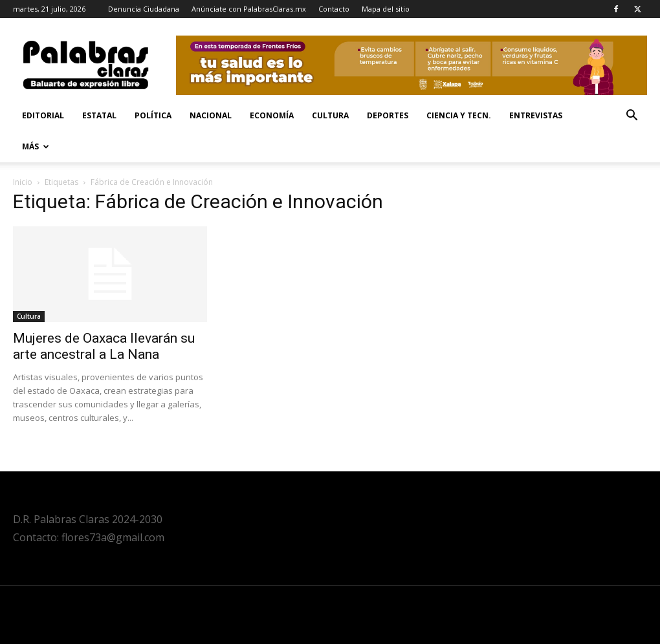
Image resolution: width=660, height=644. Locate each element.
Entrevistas (536, 115)
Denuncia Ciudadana (144, 9)
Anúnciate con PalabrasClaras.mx (249, 9)
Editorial (43, 115)
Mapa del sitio (386, 9)
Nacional (211, 115)
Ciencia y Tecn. (459, 115)
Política (153, 115)
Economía (272, 115)
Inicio (23, 182)
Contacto (334, 9)
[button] (632, 117)
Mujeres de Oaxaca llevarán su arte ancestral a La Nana (104, 346)
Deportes (388, 115)
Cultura (330, 115)
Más (36, 146)
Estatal (99, 115)
